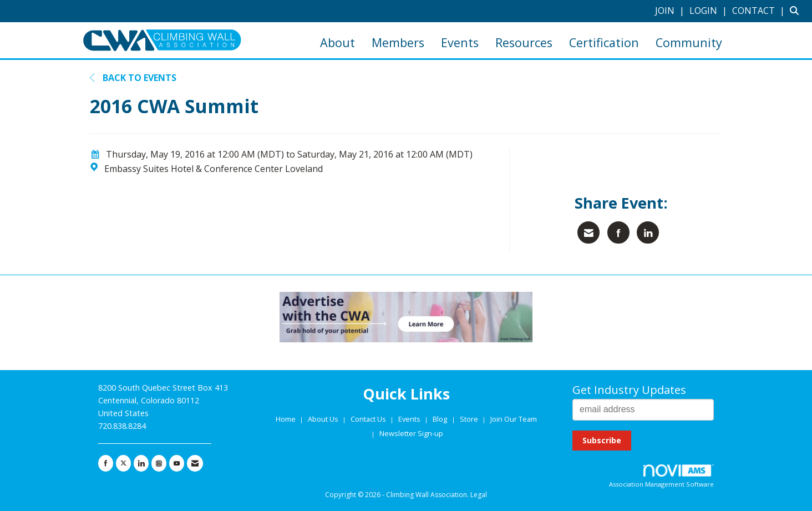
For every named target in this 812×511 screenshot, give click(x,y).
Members (398, 42)
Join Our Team (514, 419)
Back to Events (133, 78)
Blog (440, 419)
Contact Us (369, 419)
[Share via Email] (588, 232)
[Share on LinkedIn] (648, 232)
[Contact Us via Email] (195, 463)
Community (689, 42)
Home (286, 419)
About (338, 42)
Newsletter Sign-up (411, 433)
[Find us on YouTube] (177, 463)
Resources (524, 42)
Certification (604, 42)
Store (470, 419)
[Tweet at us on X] (123, 463)
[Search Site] (797, 11)
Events (460, 42)
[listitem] (671, 11)
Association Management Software (661, 476)
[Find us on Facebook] (106, 463)
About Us (324, 419)
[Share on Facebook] (618, 232)
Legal (479, 495)
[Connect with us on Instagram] (159, 463)
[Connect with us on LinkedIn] (141, 463)
